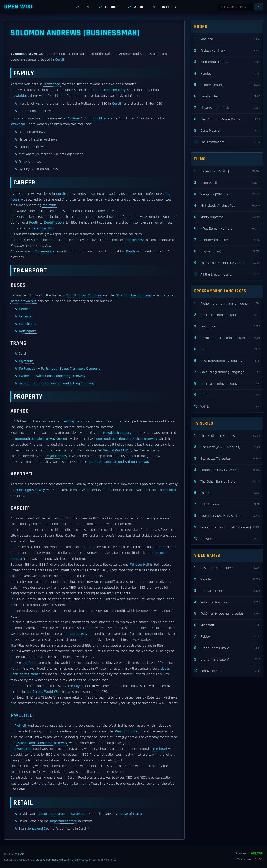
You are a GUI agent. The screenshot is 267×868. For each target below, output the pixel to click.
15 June (74, 118)
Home (87, 7)
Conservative (45, 251)
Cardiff (60, 60)
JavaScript (227, 327)
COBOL (227, 395)
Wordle (227, 579)
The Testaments (227, 142)
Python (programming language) (227, 304)
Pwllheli (25, 376)
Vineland (227, 39)
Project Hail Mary (227, 51)
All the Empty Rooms (227, 274)
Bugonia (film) (227, 252)
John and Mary (114, 90)
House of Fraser (131, 814)
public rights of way (30, 490)
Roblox (227, 637)
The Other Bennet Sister (227, 482)
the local (170, 490)
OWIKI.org (19, 854)
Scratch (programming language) (227, 338)
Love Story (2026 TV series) (227, 516)
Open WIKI (19, 7)
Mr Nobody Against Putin (227, 206)
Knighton (99, 118)
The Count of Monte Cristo (227, 119)
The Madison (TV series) (227, 436)
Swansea (78, 814)
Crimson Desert (227, 591)
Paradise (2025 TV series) (227, 470)
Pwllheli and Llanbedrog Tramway (60, 376)
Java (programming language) (227, 372)
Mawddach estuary (117, 433)
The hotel (160, 749)
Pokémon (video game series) (227, 614)
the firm (29, 663)
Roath (34, 222)
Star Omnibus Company (84, 295)
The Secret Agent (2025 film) (227, 263)
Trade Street (76, 634)
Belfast (24, 309)
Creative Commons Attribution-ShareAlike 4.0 (62, 860)
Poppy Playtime (227, 671)
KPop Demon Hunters (227, 229)
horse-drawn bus (24, 301)
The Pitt (227, 493)
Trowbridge (52, 84)
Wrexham (18, 124)
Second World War (117, 450)
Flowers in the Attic (227, 108)
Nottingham (28, 331)
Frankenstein (227, 96)
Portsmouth (28, 369)
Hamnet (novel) (227, 85)
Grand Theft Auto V (227, 660)
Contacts (167, 7)
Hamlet (227, 74)
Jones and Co (37, 829)
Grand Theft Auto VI (227, 648)
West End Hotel (127, 731)
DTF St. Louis (227, 504)
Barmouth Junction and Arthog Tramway (64, 383)
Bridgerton (227, 539)
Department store (52, 814)
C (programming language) (227, 315)
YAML (227, 407)
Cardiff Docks (54, 222)
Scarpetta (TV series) (227, 459)
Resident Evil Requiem (227, 568)
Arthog (24, 383)
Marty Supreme (227, 217)
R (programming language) (227, 384)
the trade (50, 205)
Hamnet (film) (227, 183)
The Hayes (75, 686)
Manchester (28, 324)
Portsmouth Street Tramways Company (71, 369)
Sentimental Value (227, 240)
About (140, 7)
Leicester (26, 316)
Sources (113, 7)
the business (135, 240)
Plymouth (26, 361)
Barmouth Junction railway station (41, 439)
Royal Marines (56, 456)
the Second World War (43, 692)
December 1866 (43, 228)
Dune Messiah (227, 131)
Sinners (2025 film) (227, 171)
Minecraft (227, 625)
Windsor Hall (139, 565)
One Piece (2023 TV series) (227, 447)
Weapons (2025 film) (227, 194)
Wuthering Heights (227, 62)
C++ (227, 349)
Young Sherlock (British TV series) (227, 527)
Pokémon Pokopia (227, 602)
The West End (21, 749)
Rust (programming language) (227, 361)
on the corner (30, 674)
